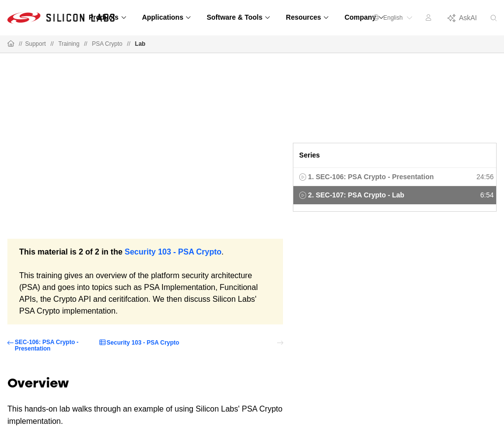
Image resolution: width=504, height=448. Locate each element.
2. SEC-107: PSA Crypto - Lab (356, 195)
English (393, 18)
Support (35, 44)
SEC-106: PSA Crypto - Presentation (47, 346)
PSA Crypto (107, 44)
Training (69, 44)
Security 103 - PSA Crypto (173, 252)
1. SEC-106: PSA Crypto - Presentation (371, 177)
